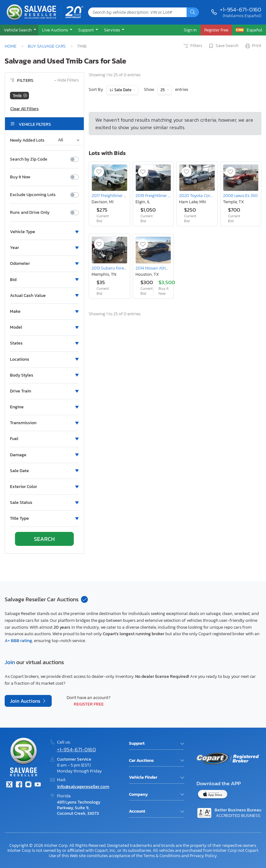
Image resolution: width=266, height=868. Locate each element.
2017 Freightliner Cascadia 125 (120, 195)
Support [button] (86, 30)
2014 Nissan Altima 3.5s (158, 268)
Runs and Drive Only (30, 213)
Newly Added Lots (27, 140)
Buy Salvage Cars (47, 46)
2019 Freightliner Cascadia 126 (164, 195)
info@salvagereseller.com (83, 786)
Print (253, 46)
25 (163, 90)
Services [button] (112, 30)
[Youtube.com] (38, 785)
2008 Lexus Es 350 (240, 195)
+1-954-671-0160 (241, 9)
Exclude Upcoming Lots (33, 195)
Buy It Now (20, 177)
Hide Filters (66, 80)
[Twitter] (9, 785)
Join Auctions (26, 701)
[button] (19, 30)
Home (11, 46)
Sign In (190, 30)
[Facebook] (19, 785)
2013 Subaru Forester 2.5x (115, 268)
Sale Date (123, 90)
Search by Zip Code (29, 159)
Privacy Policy (203, 856)
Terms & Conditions (162, 856)
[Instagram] (28, 785)
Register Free (89, 704)
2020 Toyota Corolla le (201, 195)
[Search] (193, 12)
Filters (192, 46)
